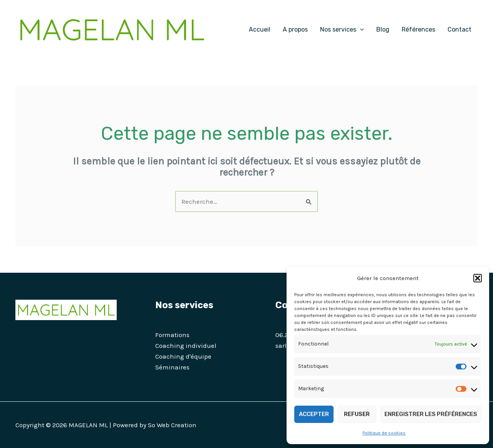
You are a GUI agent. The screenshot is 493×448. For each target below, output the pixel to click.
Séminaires (172, 367)
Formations (172, 335)
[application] (360, 30)
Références (418, 29)
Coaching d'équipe (183, 356)
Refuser (357, 414)
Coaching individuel (186, 346)
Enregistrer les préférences (431, 414)
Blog (383, 29)
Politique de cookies (384, 433)
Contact (459, 29)
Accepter (314, 414)
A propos (295, 29)
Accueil (260, 29)
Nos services (342, 30)
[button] (478, 278)
